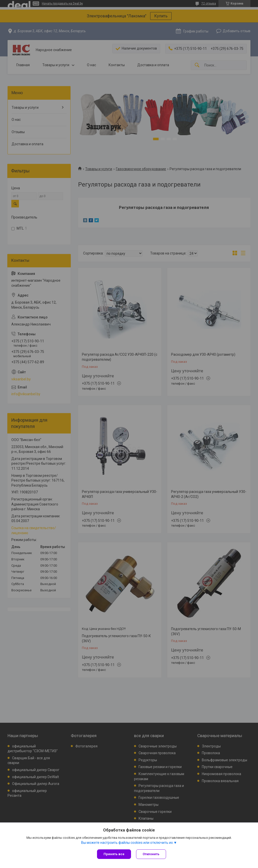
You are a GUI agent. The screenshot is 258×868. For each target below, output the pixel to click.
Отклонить (151, 854)
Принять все (114, 854)
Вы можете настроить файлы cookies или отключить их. (127, 843)
